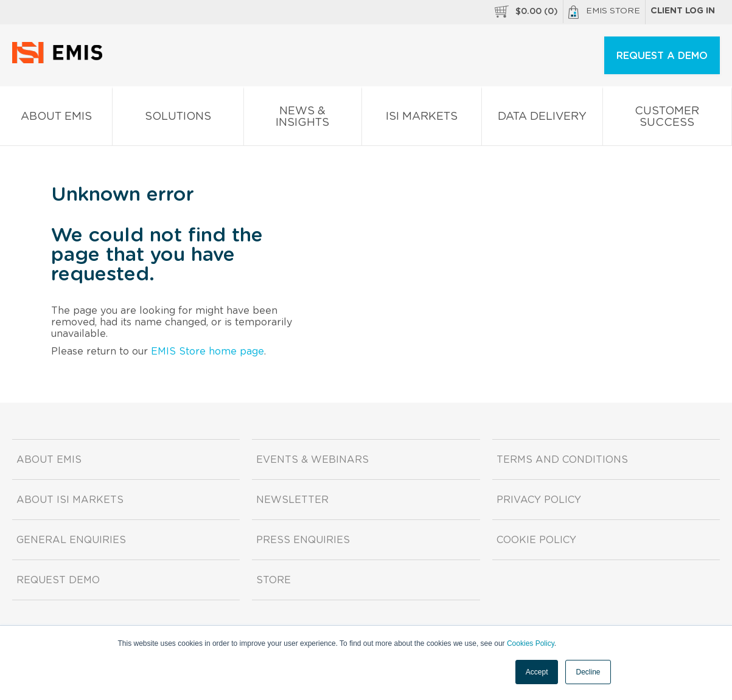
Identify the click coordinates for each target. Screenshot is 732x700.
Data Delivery (542, 119)
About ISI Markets (70, 500)
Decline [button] (588, 672)
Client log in (683, 11)
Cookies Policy (531, 643)
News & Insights (303, 119)
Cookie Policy (536, 540)
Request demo (58, 580)
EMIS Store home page (207, 352)
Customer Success (667, 119)
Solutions (178, 119)
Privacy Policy (539, 500)
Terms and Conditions (562, 460)
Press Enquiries (303, 540)
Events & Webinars (312, 460)
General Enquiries (71, 540)
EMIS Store (604, 12)
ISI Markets (422, 119)
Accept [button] (537, 672)
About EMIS (56, 119)
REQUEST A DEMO (662, 56)
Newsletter (292, 500)
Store (274, 580)
